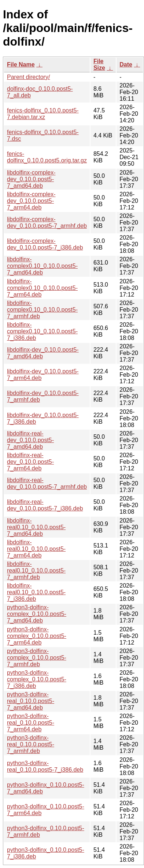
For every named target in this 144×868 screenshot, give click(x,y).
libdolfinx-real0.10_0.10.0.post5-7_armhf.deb (36, 571)
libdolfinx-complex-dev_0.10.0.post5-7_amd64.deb (31, 179)
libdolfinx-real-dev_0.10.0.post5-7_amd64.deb (30, 440)
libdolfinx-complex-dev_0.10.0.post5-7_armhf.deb (47, 223)
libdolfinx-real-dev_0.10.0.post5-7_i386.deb (45, 505)
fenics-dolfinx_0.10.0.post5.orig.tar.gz (47, 157)
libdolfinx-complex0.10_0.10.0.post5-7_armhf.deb (42, 310)
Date (126, 64)
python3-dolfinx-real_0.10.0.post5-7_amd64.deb (31, 701)
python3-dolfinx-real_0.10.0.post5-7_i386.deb (45, 766)
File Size (99, 64)
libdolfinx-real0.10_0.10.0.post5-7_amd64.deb (36, 527)
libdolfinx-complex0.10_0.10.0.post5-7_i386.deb (42, 331)
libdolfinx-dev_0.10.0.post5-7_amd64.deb (43, 353)
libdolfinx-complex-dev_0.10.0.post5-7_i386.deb (45, 244)
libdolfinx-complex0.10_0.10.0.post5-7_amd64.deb (42, 266)
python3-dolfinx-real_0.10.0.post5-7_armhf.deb (31, 744)
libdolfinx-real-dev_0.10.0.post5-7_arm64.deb (30, 462)
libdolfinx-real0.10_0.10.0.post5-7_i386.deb (36, 592)
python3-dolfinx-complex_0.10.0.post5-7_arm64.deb (37, 636)
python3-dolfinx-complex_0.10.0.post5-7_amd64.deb (37, 614)
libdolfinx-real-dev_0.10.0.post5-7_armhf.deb (47, 483)
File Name (21, 64)
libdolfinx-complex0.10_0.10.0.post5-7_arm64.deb (42, 288)
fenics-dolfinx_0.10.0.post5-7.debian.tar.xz (43, 114)
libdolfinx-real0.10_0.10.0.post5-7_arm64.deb (36, 549)
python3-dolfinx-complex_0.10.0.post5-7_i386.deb (37, 679)
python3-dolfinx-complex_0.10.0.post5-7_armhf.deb (37, 658)
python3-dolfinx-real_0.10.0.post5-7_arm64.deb (31, 723)
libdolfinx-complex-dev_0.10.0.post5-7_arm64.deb (31, 201)
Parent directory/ (28, 77)
